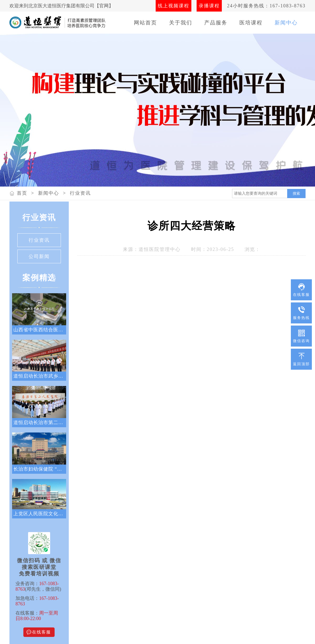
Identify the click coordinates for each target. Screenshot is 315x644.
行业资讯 (80, 193)
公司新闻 (39, 256)
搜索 (296, 193)
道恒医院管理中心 (160, 249)
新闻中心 (286, 23)
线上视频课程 (174, 6)
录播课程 (209, 6)
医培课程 (251, 23)
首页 (22, 193)
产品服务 (216, 23)
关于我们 (181, 23)
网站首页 (145, 23)
